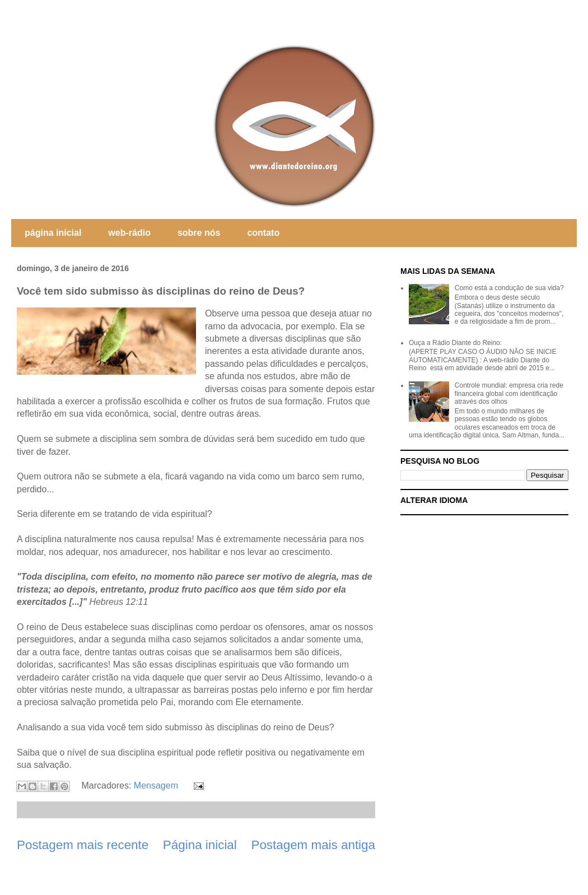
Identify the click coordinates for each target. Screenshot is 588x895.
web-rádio (129, 233)
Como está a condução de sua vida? (509, 288)
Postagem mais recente (83, 845)
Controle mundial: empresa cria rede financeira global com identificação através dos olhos (509, 393)
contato (263, 233)
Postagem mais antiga (313, 845)
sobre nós (199, 233)
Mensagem (156, 786)
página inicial (53, 233)
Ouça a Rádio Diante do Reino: (455, 343)
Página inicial (200, 845)
